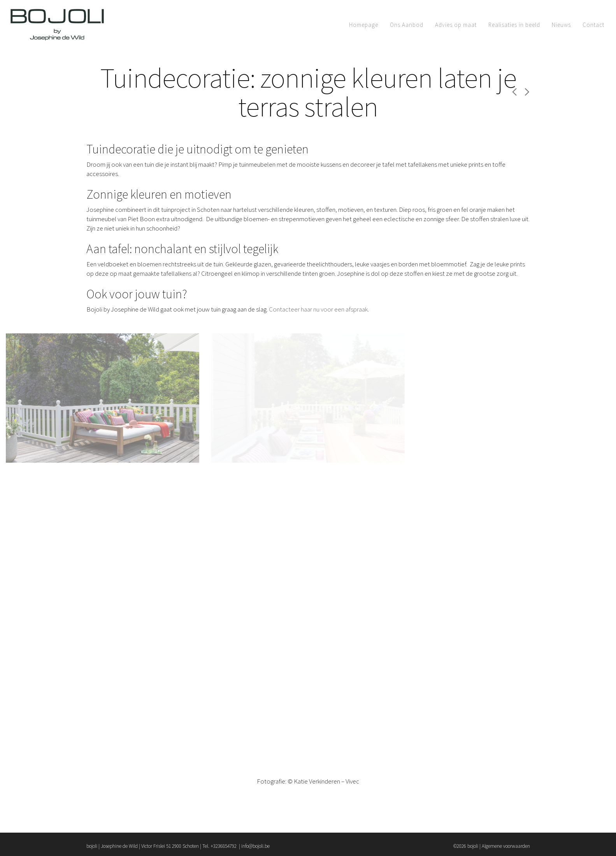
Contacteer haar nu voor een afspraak (318, 309)
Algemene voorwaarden (506, 846)
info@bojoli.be (255, 846)
